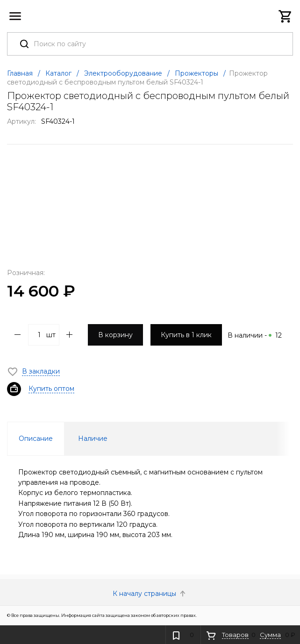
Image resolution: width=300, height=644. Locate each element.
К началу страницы (150, 594)
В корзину (115, 335)
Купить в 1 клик (186, 335)
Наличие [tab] (93, 439)
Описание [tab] (36, 439)
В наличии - (255, 335)
